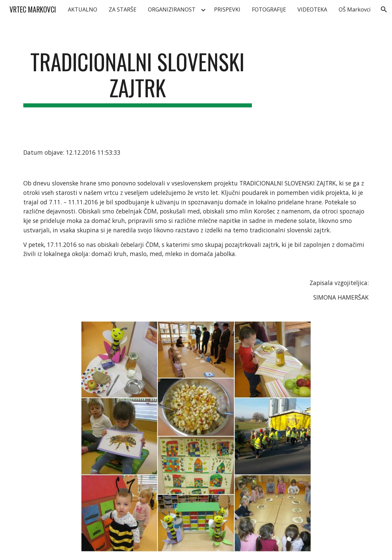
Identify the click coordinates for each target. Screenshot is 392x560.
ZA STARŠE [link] (123, 9)
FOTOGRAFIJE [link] (269, 9)
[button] (384, 9)
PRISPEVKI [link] (227, 9)
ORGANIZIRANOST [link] (172, 9)
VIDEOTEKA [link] (312, 9)
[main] (137, 78)
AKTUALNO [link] (83, 9)
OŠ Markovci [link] (355, 9)
